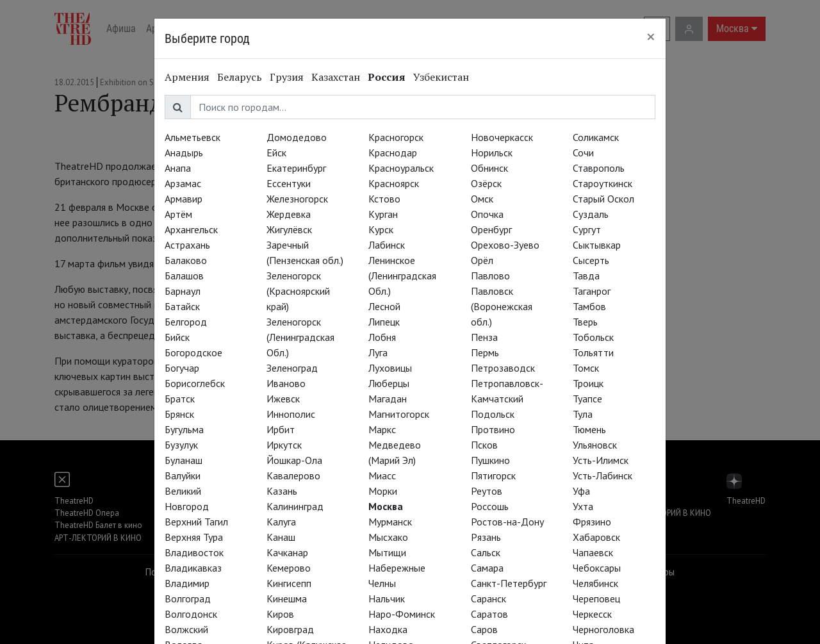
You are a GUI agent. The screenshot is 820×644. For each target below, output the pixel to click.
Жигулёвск (289, 229)
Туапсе (587, 399)
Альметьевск (193, 137)
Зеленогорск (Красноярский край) (298, 291)
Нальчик (387, 599)
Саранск (488, 599)
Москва (386, 506)
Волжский (186, 629)
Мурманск (390, 522)
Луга (378, 352)
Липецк (384, 322)
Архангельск (191, 229)
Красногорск (396, 137)
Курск (381, 229)
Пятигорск (493, 475)
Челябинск (595, 583)
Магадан (388, 399)
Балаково (186, 260)
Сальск (486, 552)
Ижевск (283, 399)
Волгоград (188, 599)
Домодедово (297, 137)
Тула (583, 414)
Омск (482, 199)
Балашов (184, 276)
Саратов (489, 614)
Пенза (484, 337)
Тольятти (593, 352)
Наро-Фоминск (402, 614)
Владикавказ (193, 568)
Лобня (382, 337)
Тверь (585, 322)
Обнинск (489, 168)
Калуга (281, 522)
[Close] (651, 37)
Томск (586, 368)
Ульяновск (595, 445)
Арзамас (183, 183)
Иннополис (291, 414)
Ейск (276, 153)
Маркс (382, 429)
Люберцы (389, 383)
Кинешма (287, 599)
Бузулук (181, 445)
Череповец (596, 599)
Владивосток (194, 552)
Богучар (182, 368)
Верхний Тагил (196, 522)
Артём (178, 214)
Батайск (182, 306)
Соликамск (596, 137)
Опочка (487, 214)
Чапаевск (593, 552)
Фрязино (592, 522)
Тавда (586, 276)
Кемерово (289, 568)
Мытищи (387, 552)
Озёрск (486, 183)
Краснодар (393, 153)
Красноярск (394, 183)
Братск (180, 399)
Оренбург (491, 229)
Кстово (384, 199)
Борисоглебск (195, 383)
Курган (383, 214)
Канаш (281, 537)
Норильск (492, 153)
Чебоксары (597, 568)
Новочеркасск (502, 137)
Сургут (587, 229)
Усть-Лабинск (603, 475)
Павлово (490, 276)
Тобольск (593, 337)
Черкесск (592, 614)
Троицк (588, 383)
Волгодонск (191, 614)
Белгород (186, 322)
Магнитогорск (399, 414)
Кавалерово (293, 475)
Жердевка (289, 214)
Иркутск (284, 445)
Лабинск (387, 245)
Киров (280, 614)
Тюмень (589, 429)
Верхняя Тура (194, 537)
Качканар (287, 552)
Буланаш (184, 460)
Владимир (187, 583)
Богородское (193, 352)
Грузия (287, 77)
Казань (282, 491)
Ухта (583, 506)
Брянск (179, 414)
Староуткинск (603, 183)
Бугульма (184, 429)
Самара (487, 568)
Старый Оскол (603, 199)
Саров (484, 629)
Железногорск (297, 199)
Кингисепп (289, 583)
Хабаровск (596, 537)
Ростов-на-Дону (507, 522)
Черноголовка (603, 629)
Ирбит (281, 429)
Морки (383, 491)
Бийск (177, 337)
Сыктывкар (597, 245)
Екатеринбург (296, 168)
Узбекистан (441, 77)
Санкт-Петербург (509, 583)
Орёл (482, 260)
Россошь (490, 506)
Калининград (295, 506)
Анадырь (184, 153)
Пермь (485, 352)
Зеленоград (292, 368)
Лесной (384, 306)
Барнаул (183, 291)
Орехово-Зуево (505, 245)
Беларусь (240, 77)
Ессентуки (289, 183)
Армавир (184, 199)
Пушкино (490, 460)
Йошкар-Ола (294, 460)
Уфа (581, 491)
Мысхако (388, 537)
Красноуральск (401, 168)
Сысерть (591, 260)
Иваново (286, 383)
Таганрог (592, 291)
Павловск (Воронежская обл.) (502, 306)
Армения (187, 77)
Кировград (290, 629)
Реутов (487, 491)
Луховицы (390, 368)
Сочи (583, 153)
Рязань (486, 537)
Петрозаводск (503, 368)
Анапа (178, 168)
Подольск (493, 414)
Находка (388, 629)
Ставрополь (599, 168)
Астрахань (187, 245)
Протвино (493, 429)
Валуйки (183, 475)
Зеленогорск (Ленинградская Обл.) (300, 337)
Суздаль (591, 214)
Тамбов (589, 306)
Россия (387, 77)
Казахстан (336, 77)
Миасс (382, 475)
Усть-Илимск (601, 460)
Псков (484, 445)
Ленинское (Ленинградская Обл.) (402, 276)
